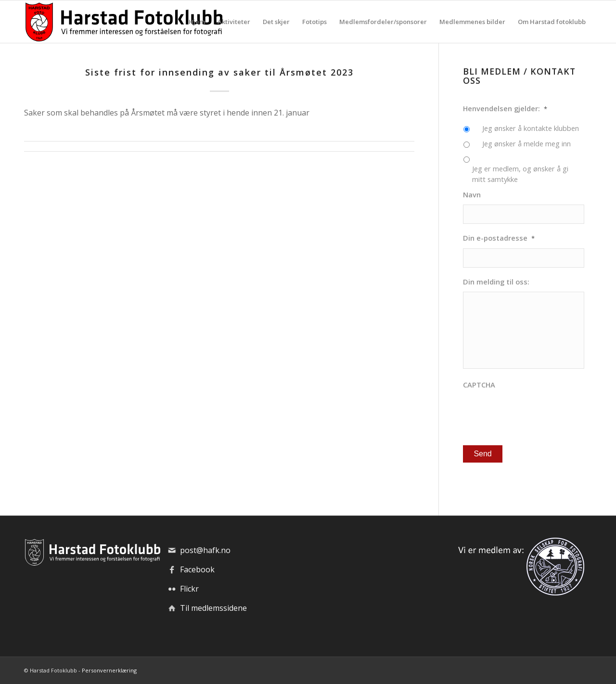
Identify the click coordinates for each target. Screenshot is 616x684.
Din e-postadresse (499, 238)
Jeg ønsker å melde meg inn (526, 143)
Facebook (197, 569)
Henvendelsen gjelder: (505, 109)
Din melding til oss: (496, 282)
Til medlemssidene (213, 608)
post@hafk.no (205, 550)
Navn (472, 195)
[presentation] (536, 414)
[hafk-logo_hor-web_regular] (123, 22)
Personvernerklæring (109, 670)
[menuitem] (197, 22)
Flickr (189, 589)
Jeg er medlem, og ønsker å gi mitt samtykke (520, 174)
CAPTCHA (479, 385)
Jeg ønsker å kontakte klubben (531, 128)
